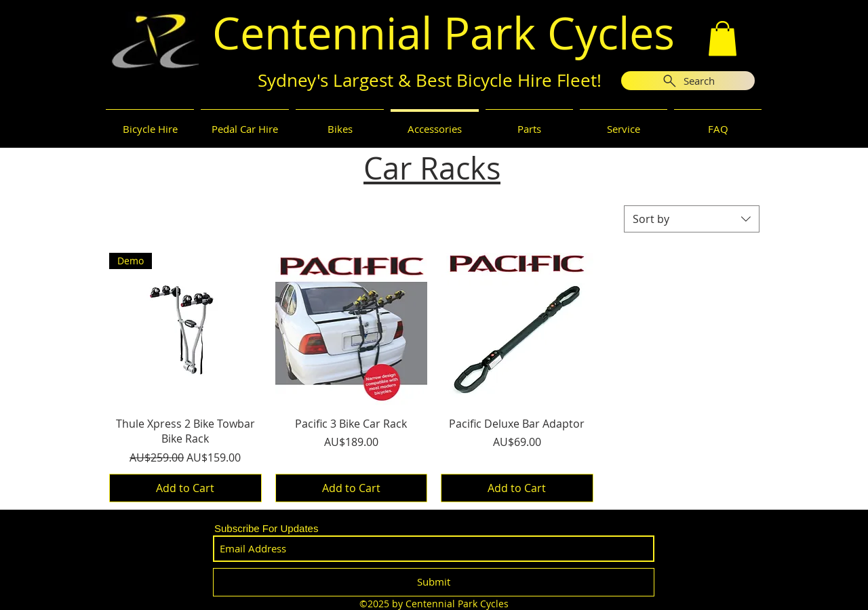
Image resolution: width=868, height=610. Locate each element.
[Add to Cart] (185, 488)
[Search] (688, 81)
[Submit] (434, 582)
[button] (723, 38)
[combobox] (692, 219)
